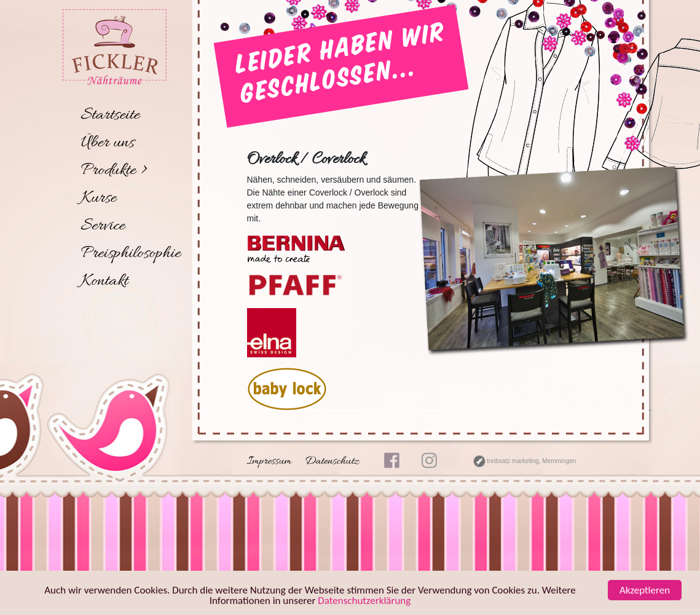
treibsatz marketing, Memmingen (525, 461)
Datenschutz (332, 462)
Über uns (108, 143)
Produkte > (114, 171)
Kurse (99, 199)
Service (103, 226)
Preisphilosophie (131, 254)
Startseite (111, 116)
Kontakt (105, 282)
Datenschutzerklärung (364, 601)
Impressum (269, 462)
